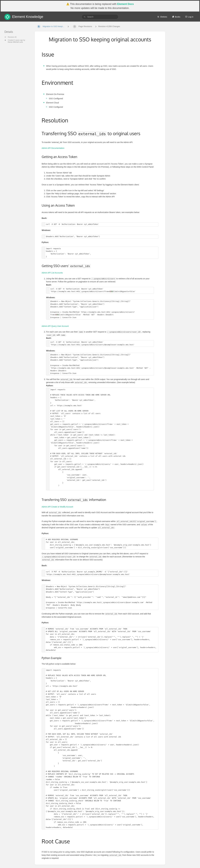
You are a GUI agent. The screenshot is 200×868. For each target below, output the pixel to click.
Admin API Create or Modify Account (57, 507)
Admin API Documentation (53, 148)
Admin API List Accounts (52, 273)
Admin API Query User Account (55, 326)
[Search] (85, 17)
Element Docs (125, 4)
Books (176, 17)
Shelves (162, 17)
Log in (189, 17)
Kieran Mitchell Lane (15, 42)
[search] (100, 17)
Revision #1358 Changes (109, 26)
